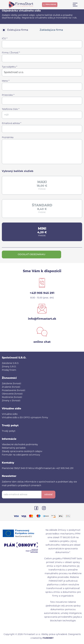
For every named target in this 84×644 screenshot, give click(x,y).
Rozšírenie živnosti (12, 397)
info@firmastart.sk (42, 319)
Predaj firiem (9, 370)
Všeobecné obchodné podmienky (20, 445)
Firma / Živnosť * (11, 53)
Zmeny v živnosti (11, 401)
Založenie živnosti (12, 384)
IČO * (5, 39)
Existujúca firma (18, 30)
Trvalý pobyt (9, 431)
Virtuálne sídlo (10, 414)
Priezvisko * (8, 95)
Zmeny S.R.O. (9, 367)
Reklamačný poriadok (14, 448)
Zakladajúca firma (51, 30)
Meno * (6, 81)
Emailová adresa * (12, 123)
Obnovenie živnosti (12, 394)
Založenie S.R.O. (10, 363)
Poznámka (8, 138)
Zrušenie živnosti (11, 387)
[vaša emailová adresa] (22, 495)
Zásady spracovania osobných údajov (22, 451)
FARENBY (48, 638)
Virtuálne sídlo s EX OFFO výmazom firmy (25, 418)
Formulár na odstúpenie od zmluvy (21, 455)
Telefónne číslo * (11, 109)
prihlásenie (51, 5)
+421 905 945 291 (42, 293)
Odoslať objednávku (31, 255)
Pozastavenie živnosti (14, 391)
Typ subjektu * (9, 67)
